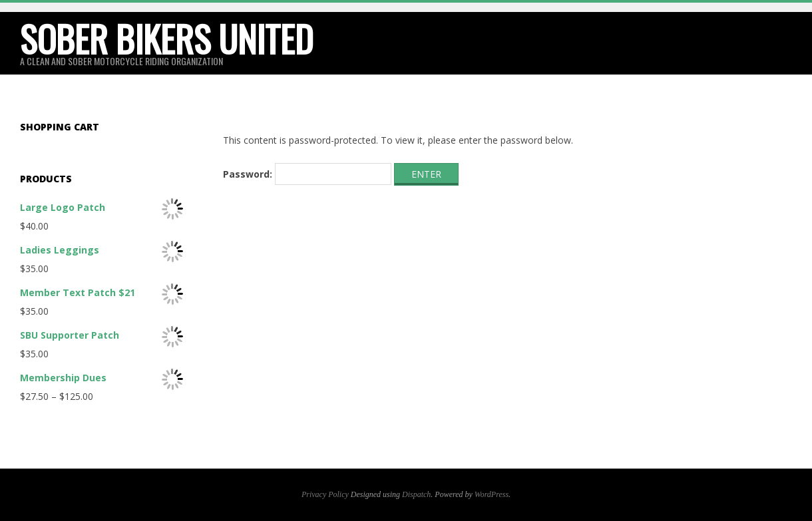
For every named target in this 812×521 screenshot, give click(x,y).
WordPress (492, 494)
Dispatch (416, 494)
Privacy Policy (325, 494)
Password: (307, 174)
